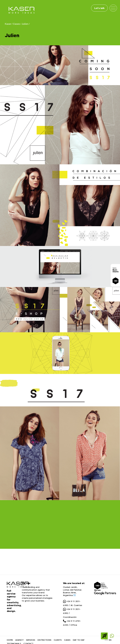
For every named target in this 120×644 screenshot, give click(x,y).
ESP (107, 641)
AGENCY (19, 641)
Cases (17, 24)
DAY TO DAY (79, 641)
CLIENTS (58, 641)
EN (110, 641)
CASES (67, 641)
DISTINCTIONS (44, 641)
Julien (25, 24)
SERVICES (31, 641)
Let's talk (99, 8)
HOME (10, 641)
